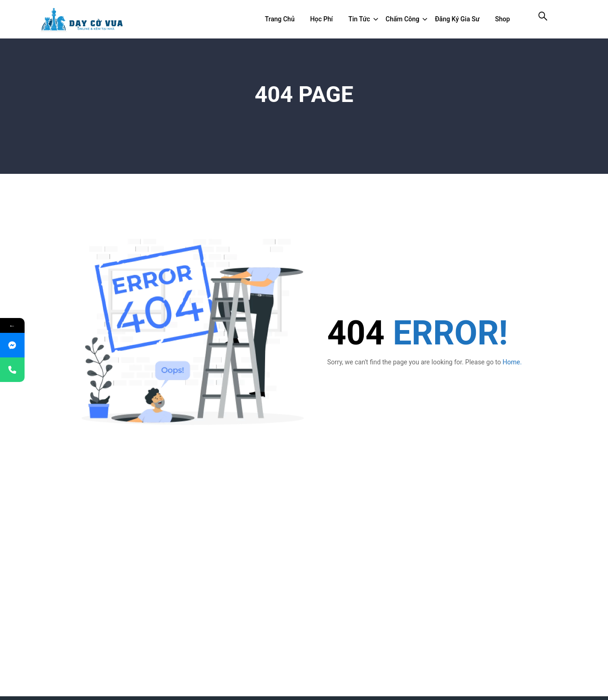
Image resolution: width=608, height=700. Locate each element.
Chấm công (402, 19)
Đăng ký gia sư (457, 19)
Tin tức (359, 19)
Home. (512, 362)
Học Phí (321, 19)
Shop (502, 19)
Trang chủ (279, 19)
